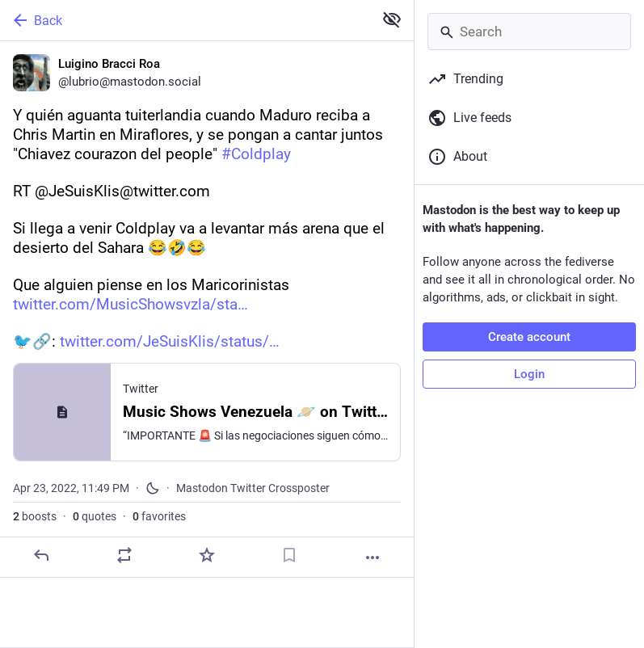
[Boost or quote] (124, 555)
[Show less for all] (392, 19)
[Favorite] (207, 555)
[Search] (529, 32)
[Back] (185, 20)
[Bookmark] (289, 555)
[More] (373, 558)
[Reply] (41, 555)
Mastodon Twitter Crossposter (253, 488)
